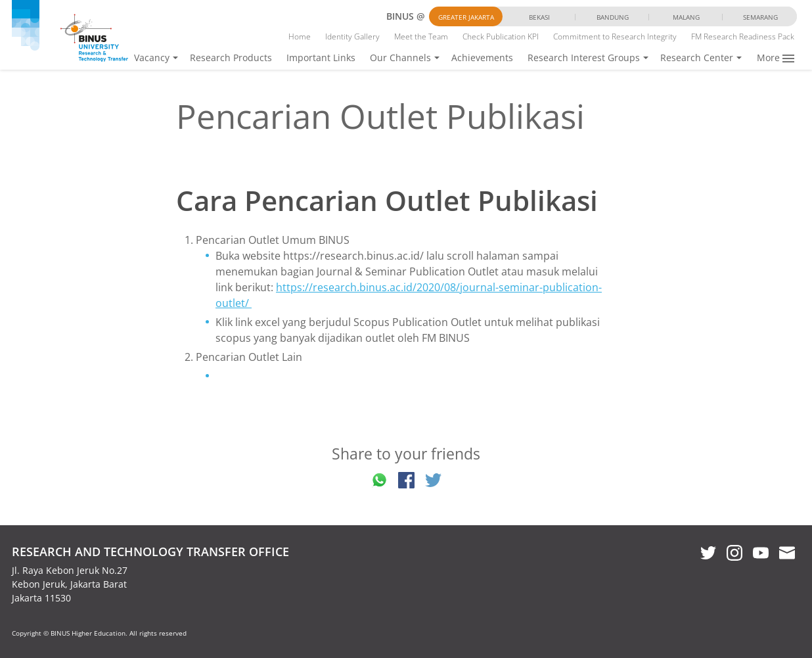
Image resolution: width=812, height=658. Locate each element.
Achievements (482, 58)
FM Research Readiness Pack (743, 36)
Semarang (760, 17)
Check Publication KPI (501, 36)
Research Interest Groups (584, 58)
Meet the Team (421, 36)
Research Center (697, 58)
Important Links (321, 58)
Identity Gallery (352, 36)
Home (300, 36)
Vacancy (152, 58)
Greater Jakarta (466, 17)
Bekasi (539, 17)
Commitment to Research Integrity (615, 36)
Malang (686, 17)
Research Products (231, 58)
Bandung (613, 17)
